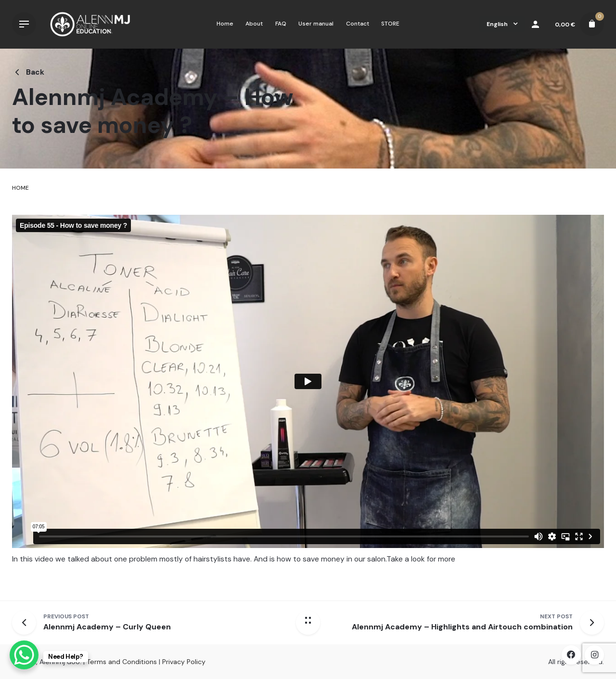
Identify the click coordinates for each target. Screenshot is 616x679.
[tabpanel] (308, 398)
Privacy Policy (184, 662)
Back (28, 72)
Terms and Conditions (122, 662)
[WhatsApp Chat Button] (24, 655)
